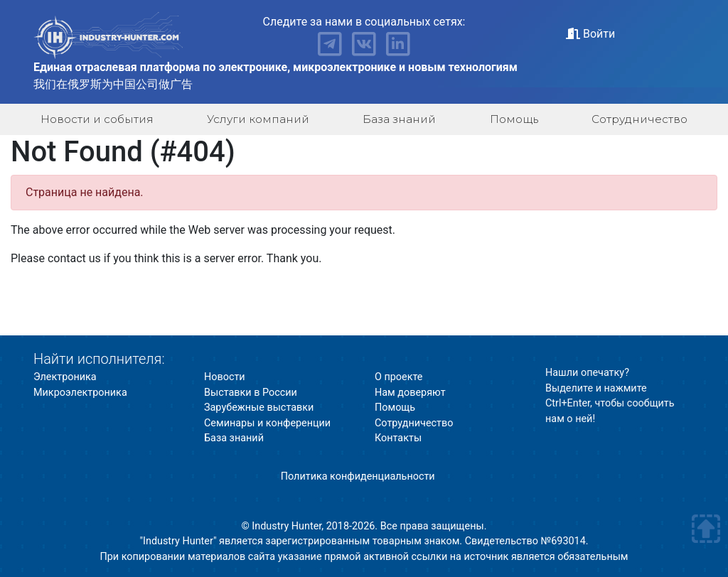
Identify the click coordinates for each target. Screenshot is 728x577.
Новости (225, 377)
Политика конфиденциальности (358, 476)
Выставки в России (251, 393)
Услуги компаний (258, 119)
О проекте (398, 377)
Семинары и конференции (267, 423)
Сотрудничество (639, 119)
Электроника (65, 377)
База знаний (399, 119)
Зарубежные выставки (259, 408)
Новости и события (97, 119)
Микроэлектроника (80, 393)
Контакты (398, 438)
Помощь (514, 119)
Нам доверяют (410, 393)
